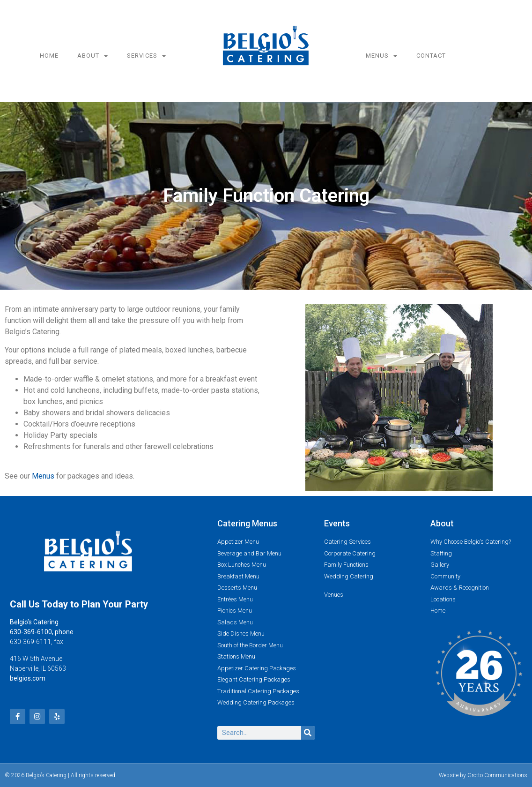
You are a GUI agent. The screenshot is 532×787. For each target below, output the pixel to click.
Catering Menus (247, 523)
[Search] (308, 733)
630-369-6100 (31, 632)
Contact (431, 56)
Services (147, 56)
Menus (382, 56)
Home (49, 56)
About (93, 56)
